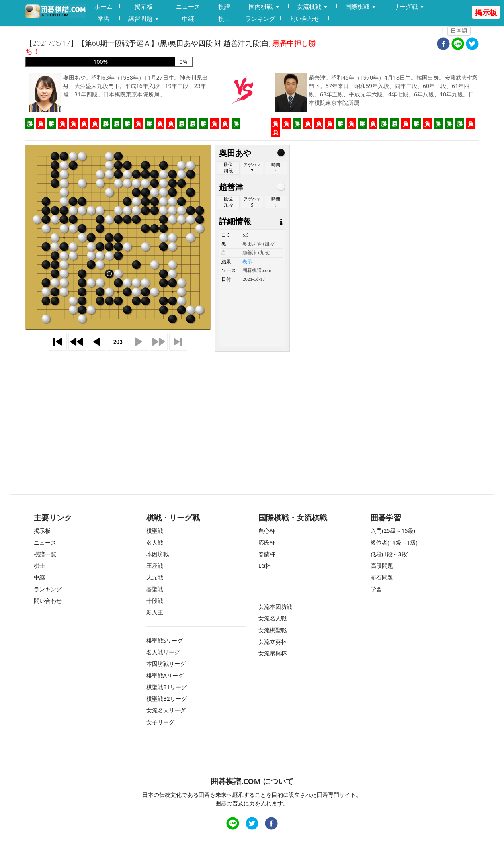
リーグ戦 (409, 7)
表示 (247, 262)
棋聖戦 (155, 531)
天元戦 (155, 577)
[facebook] (443, 45)
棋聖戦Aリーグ (165, 675)
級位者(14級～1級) (394, 542)
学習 (104, 18)
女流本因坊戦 (275, 607)
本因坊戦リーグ (166, 664)
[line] (458, 45)
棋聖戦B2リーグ (167, 699)
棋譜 (224, 6)
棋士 (224, 18)
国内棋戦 (264, 7)
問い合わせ (304, 18)
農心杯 (267, 531)
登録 (393, 31)
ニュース (188, 6)
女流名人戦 (272, 618)
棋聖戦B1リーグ (167, 687)
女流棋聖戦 (272, 630)
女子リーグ (160, 722)
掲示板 (144, 6)
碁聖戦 (155, 589)
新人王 (155, 612)
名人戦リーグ (163, 652)
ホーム (103, 6)
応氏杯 (267, 542)
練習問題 (144, 19)
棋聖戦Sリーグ (165, 640)
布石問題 (382, 577)
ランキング (260, 18)
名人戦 (155, 542)
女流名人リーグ (166, 710)
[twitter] (472, 45)
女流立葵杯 (272, 642)
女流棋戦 (313, 7)
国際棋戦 (361, 7)
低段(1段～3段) (389, 554)
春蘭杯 (267, 554)
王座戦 (155, 566)
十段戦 (155, 601)
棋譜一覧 (45, 554)
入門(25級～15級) (393, 531)
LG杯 (265, 566)
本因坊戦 (158, 554)
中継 (188, 18)
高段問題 (382, 566)
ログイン (426, 31)
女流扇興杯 (272, 653)
